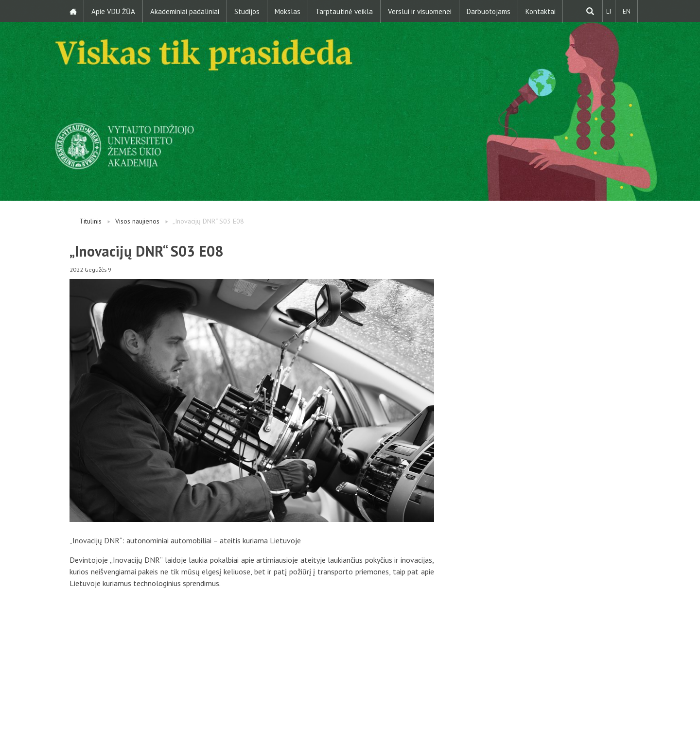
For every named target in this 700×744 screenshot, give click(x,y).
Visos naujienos (137, 221)
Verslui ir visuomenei (420, 11)
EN (626, 11)
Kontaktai (541, 11)
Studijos (247, 11)
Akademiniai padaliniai (185, 11)
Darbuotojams (489, 11)
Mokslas (288, 11)
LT (608, 11)
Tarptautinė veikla (345, 11)
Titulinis (90, 221)
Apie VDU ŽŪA (114, 11)
